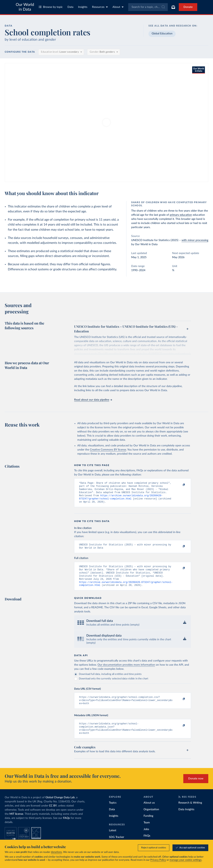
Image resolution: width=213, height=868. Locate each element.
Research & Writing (190, 812)
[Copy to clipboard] (180, 485)
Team (147, 832)
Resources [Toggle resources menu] (100, 7)
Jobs (146, 838)
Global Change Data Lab (60, 807)
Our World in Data (25, 7)
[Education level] (61, 52)
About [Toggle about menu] (118, 7)
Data (70, 7)
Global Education (162, 34)
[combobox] (148, 7)
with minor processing (195, 240)
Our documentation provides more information (126, 671)
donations (56, 859)
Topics (113, 812)
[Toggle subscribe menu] (173, 7)
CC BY (53, 815)
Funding (148, 825)
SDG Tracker (117, 846)
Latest (113, 840)
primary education (181, 215)
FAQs (66, 827)
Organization (151, 818)
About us (149, 812)
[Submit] (163, 7)
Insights (83, 7)
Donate (188, 7)
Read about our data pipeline (93, 400)
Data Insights (186, 818)
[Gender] (104, 52)
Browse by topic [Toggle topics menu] (51, 7)
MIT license (16, 823)
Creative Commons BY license (108, 450)
